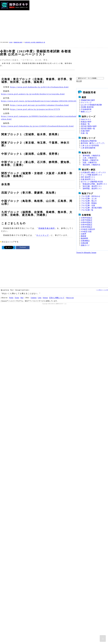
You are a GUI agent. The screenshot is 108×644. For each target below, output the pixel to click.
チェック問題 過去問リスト (92, 175)
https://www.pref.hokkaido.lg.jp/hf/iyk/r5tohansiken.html (39, 87)
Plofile (11, 298)
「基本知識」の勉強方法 (91, 156)
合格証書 (84, 243)
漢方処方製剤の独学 (89, 126)
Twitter (17, 298)
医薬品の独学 (86, 122)
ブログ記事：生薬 (88, 205)
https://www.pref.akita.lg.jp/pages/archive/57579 (35, 109)
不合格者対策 (86, 109)
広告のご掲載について (57, 298)
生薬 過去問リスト (88, 179)
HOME (11, 42)
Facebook (23, 247)
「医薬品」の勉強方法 (90, 160)
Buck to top (70, 298)
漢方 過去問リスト (88, 177)
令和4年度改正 (87, 227)
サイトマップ (43, 235)
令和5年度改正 (87, 225)
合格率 (84, 234)
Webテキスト (86, 119)
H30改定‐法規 (86, 232)
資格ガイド (85, 245)
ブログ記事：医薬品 (89, 203)
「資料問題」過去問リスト (91, 189)
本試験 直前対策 (87, 107)
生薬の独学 (85, 131)
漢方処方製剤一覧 (88, 129)
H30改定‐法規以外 (88, 229)
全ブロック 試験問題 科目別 (92, 182)
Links (40, 298)
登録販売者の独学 (18, 42)
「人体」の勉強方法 (89, 158)
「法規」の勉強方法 (89, 162)
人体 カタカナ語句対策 (90, 145)
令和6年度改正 (87, 222)
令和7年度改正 (87, 220)
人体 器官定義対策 (88, 148)
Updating (34, 298)
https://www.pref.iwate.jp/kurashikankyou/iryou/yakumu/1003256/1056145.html (41, 101)
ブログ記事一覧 (87, 210)
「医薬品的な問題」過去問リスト (94, 184)
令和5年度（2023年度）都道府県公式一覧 (35, 42)
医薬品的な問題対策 (89, 141)
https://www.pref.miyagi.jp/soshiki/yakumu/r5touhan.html (40, 105)
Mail (22, 298)
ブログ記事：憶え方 (89, 201)
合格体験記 (85, 241)
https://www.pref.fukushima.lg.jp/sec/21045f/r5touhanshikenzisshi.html (37, 126)
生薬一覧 (84, 133)
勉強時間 (84, 238)
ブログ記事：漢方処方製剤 (91, 208)
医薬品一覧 (85, 124)
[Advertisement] (50, 21)
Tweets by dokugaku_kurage (86, 253)
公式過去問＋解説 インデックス (93, 172)
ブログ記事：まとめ (89, 199)
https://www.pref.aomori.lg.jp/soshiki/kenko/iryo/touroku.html (33, 94)
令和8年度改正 (87, 218)
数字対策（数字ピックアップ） (93, 143)
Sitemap (45, 298)
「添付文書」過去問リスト (91, 186)
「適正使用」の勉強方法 (91, 165)
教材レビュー (86, 112)
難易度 (84, 236)
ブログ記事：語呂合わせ (91, 196)
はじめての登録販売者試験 (91, 105)
